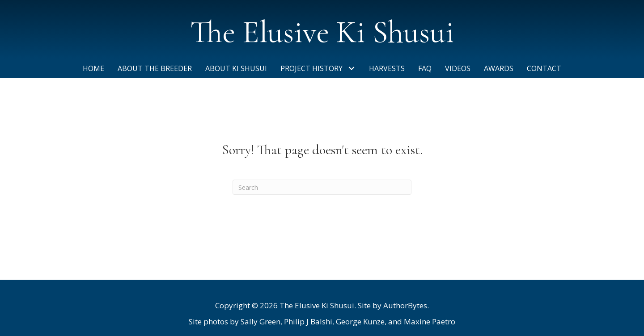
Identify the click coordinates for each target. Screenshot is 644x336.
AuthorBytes (405, 305)
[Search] (322, 187)
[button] (351, 69)
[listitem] (322, 322)
